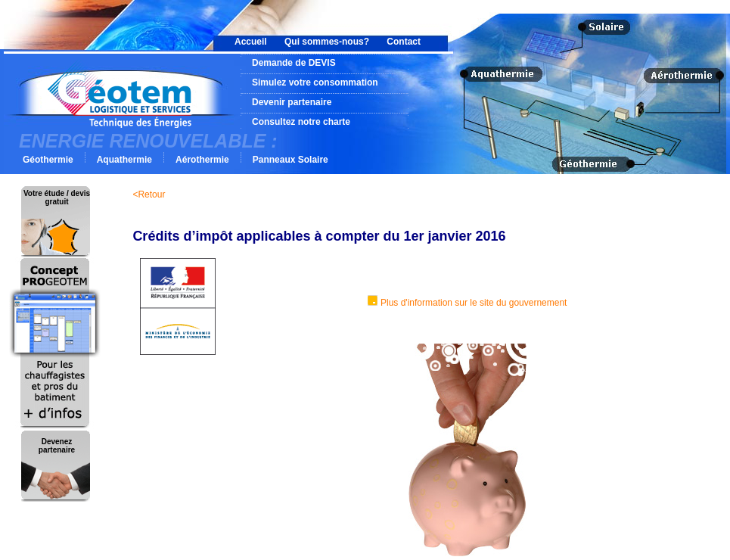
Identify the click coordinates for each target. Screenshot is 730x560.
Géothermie (48, 160)
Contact (404, 42)
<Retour (149, 194)
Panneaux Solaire (290, 160)
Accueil (251, 42)
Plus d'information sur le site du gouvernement (474, 303)
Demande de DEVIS (294, 63)
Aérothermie (202, 160)
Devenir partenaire (292, 102)
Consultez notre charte (301, 122)
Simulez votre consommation (315, 82)
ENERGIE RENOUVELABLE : (148, 141)
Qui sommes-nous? (327, 42)
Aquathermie (124, 160)
